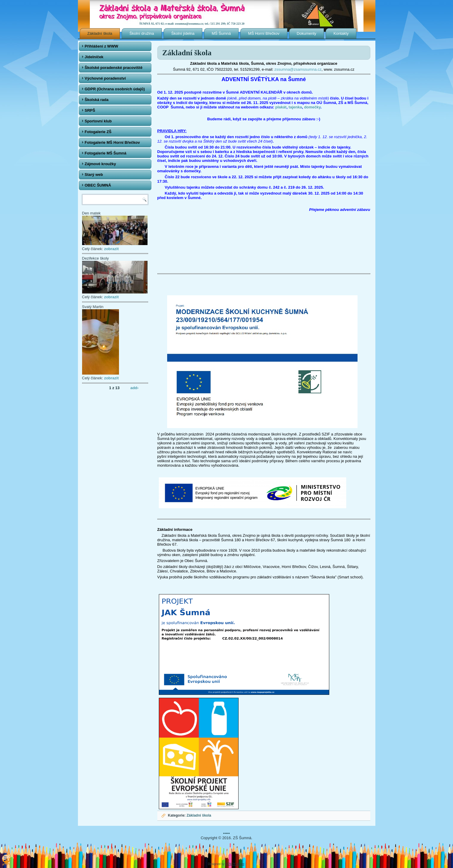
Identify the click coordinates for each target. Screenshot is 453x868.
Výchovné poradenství (105, 78)
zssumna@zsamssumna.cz (298, 69)
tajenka (295, 107)
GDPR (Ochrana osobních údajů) (115, 89)
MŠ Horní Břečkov (264, 33)
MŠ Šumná (221, 33)
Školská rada (97, 100)
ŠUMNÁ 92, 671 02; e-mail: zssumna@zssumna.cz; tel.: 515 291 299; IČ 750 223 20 (192, 24)
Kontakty (341, 33)
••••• (226, 833)
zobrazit (111, 249)
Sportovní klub (98, 121)
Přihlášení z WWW (102, 46)
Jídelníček (94, 57)
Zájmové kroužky (101, 164)
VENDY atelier (235, 864)
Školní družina (142, 33)
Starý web (94, 175)
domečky (312, 107)
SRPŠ (90, 110)
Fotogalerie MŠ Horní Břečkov (112, 142)
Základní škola (100, 33)
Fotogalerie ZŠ (98, 132)
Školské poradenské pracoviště (114, 68)
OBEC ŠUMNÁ (98, 185)
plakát (281, 107)
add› (134, 388)
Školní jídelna (183, 33)
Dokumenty (307, 33)
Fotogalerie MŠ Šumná (106, 153)
